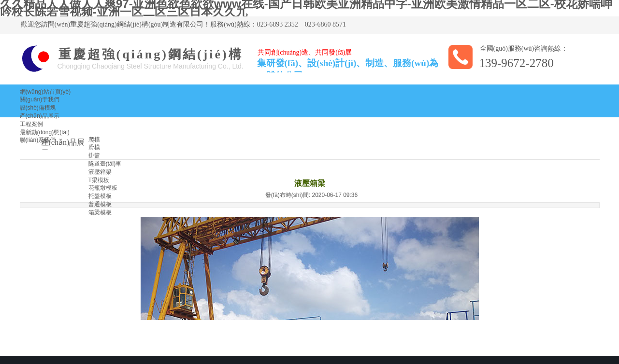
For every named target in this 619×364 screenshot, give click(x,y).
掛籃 (94, 155)
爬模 (94, 140)
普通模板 (100, 204)
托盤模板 (100, 196)
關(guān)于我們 (40, 99)
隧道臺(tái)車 (105, 164)
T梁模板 (99, 180)
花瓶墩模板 (103, 188)
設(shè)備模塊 (38, 108)
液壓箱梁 (100, 172)
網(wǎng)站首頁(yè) (45, 92)
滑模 (94, 147)
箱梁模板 (100, 212)
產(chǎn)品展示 (40, 116)
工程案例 (31, 124)
